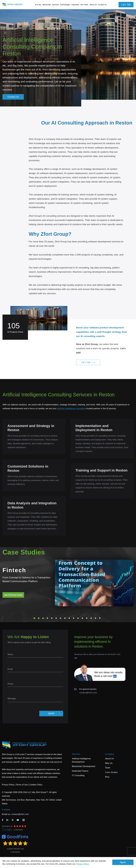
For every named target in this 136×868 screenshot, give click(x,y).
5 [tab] (52, 618)
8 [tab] (65, 618)
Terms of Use (22, 785)
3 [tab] (43, 618)
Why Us (109, 763)
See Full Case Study (13, 595)
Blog (107, 777)
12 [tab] (82, 618)
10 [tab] (74, 618)
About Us (109, 759)
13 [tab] (87, 618)
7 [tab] (61, 618)
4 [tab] (47, 618)
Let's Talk (126, 5)
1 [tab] (34, 618)
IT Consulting (78, 775)
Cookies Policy (36, 785)
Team (108, 768)
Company (110, 754)
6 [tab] (56, 618)
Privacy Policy (83, 864)
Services (76, 754)
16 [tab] (100, 618)
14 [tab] (91, 618)
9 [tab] (69, 618)
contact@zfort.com (88, 693)
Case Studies (111, 772)
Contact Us (102, 5)
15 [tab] (95, 618)
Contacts (6, 810)
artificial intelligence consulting (71, 409)
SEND (51, 714)
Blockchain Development (84, 766)
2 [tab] (39, 618)
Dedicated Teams (80, 771)
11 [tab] (78, 618)
